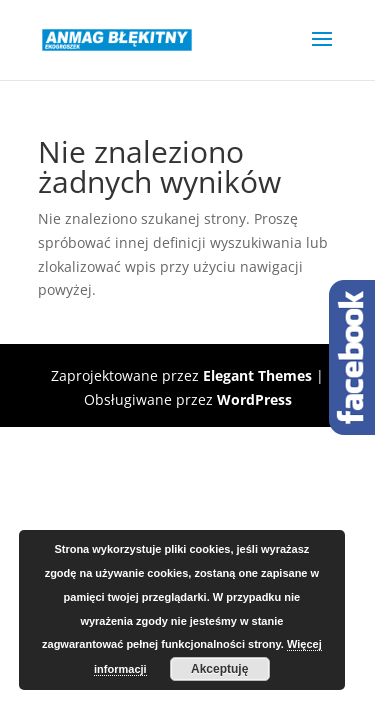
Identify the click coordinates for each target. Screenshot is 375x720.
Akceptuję (219, 669)
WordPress (254, 399)
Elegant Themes (257, 375)
